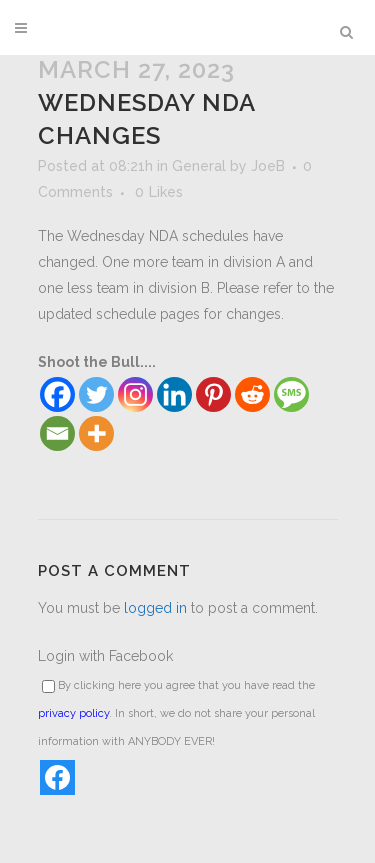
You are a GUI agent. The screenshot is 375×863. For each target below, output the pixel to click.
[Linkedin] (174, 394)
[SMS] (291, 394)
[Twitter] (96, 394)
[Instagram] (135, 394)
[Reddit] (252, 394)
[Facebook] (57, 394)
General (199, 166)
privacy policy (73, 713)
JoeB (268, 166)
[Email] (57, 433)
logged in (155, 608)
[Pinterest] (213, 394)
